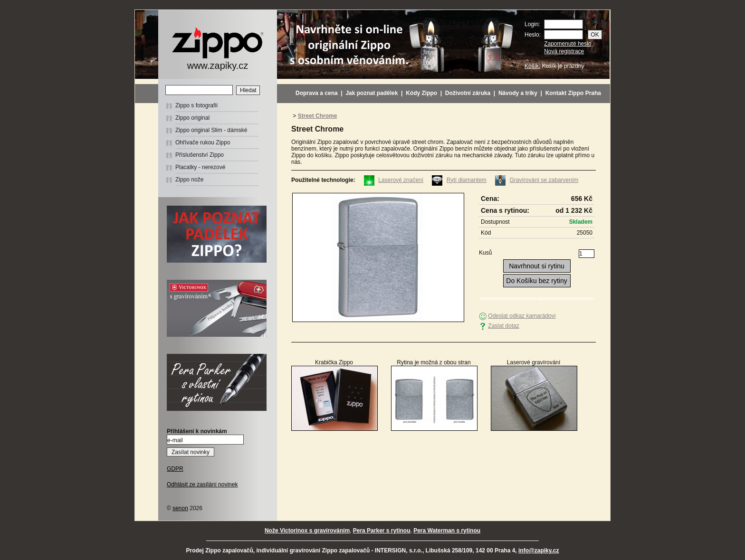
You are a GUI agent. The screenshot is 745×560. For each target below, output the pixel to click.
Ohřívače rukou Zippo (203, 142)
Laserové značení (401, 180)
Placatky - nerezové (200, 167)
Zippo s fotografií (196, 105)
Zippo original (192, 118)
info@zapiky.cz (539, 551)
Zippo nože (189, 180)
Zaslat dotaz (503, 326)
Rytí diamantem (467, 180)
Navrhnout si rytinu (537, 266)
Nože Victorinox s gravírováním (307, 531)
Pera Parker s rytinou (382, 531)
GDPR (175, 469)
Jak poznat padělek (372, 93)
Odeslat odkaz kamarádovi (522, 316)
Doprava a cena (317, 93)
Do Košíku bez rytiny (536, 281)
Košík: (532, 66)
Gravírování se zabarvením (544, 180)
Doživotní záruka (468, 93)
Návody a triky (518, 93)
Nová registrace (564, 51)
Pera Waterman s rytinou (447, 531)
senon (180, 508)
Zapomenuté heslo (568, 44)
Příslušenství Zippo (200, 155)
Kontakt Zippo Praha (573, 93)
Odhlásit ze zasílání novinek (202, 484)
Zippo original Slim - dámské (211, 130)
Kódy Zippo (421, 93)
